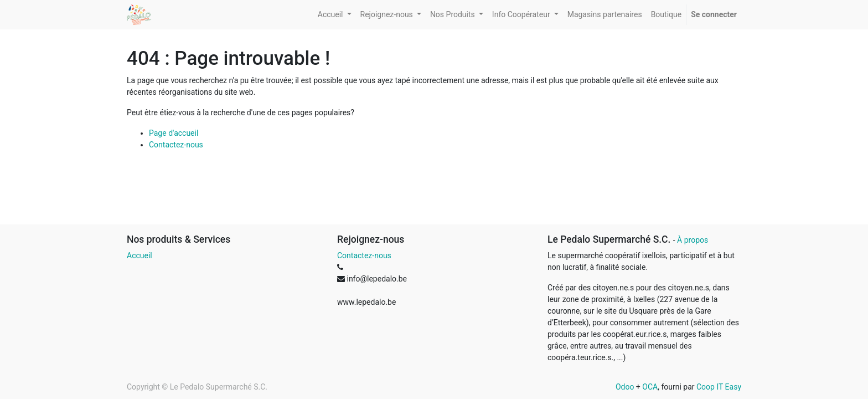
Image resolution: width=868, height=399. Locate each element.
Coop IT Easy (719, 387)
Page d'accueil (174, 133)
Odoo (625, 387)
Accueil (139, 255)
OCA (650, 387)
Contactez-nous (176, 145)
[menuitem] (605, 15)
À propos (693, 240)
